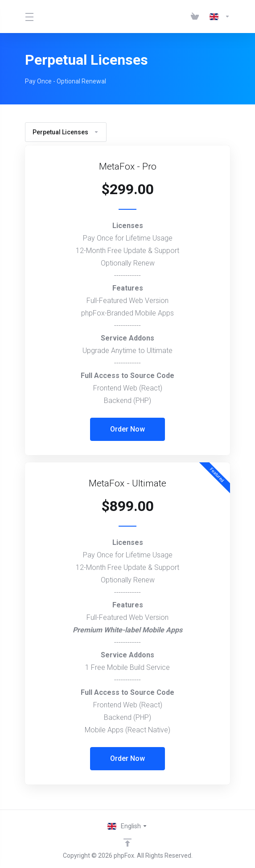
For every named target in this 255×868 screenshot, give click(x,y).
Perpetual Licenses (66, 132)
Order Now (127, 429)
